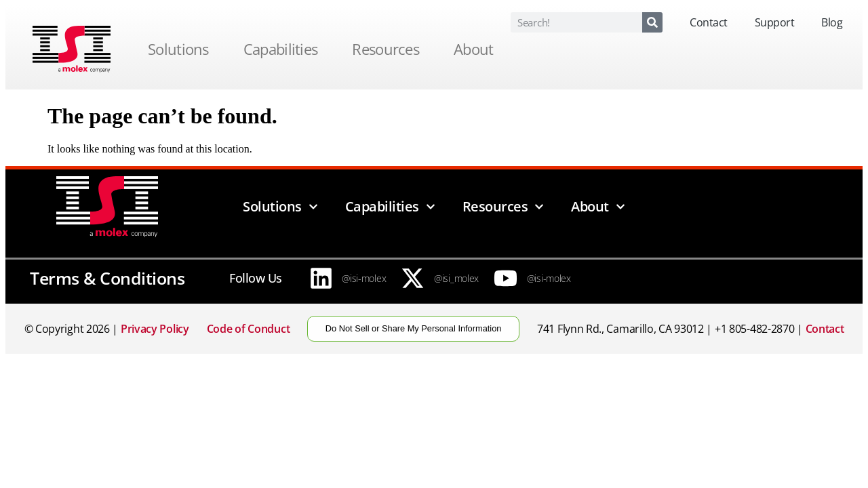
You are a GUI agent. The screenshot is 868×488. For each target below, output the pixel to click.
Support (775, 22)
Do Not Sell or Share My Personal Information (414, 328)
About (477, 49)
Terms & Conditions (107, 278)
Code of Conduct (249, 329)
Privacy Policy (155, 329)
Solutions (182, 49)
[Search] (652, 22)
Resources (389, 49)
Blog (832, 22)
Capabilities (284, 49)
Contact (709, 22)
